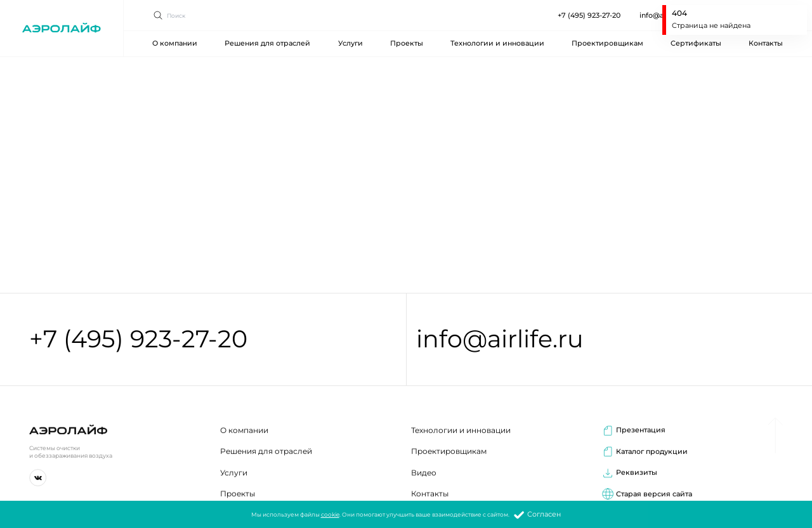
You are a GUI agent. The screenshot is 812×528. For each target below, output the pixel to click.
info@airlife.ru (500, 340)
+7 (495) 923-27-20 (589, 8)
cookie (330, 515)
